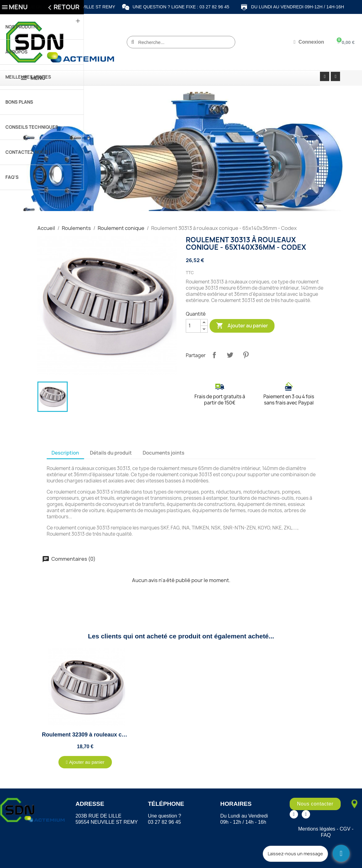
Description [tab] (65, 453)
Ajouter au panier (242, 326)
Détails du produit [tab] (111, 453)
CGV (345, 829)
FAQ (326, 835)
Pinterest (246, 355)
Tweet (230, 355)
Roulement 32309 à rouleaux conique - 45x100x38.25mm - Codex (127, 735)
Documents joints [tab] (163, 453)
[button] (85, 762)
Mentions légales (317, 829)
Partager (214, 355)
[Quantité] (193, 326)
